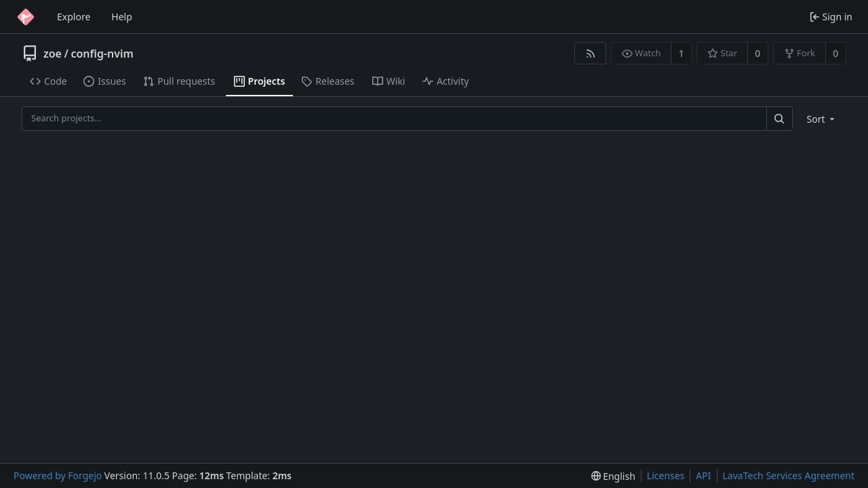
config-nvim (102, 54)
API (703, 475)
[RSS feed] (590, 53)
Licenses (666, 475)
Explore (74, 17)
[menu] (822, 119)
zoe (53, 54)
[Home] (26, 17)
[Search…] (779, 118)
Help (122, 17)
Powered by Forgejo (58, 475)
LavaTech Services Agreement (789, 475)
